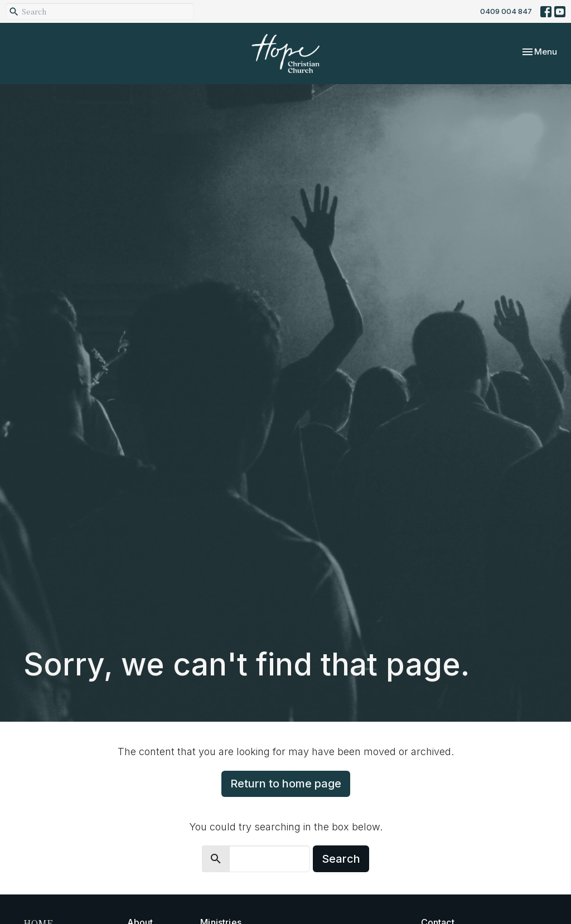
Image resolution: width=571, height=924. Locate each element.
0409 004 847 (506, 11)
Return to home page (286, 784)
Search (341, 859)
